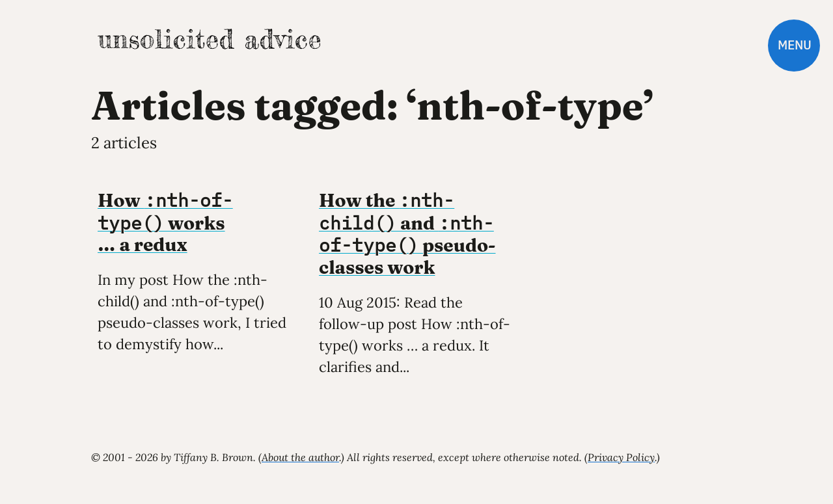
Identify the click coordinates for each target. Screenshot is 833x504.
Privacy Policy (621, 457)
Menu (794, 45)
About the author (300, 457)
